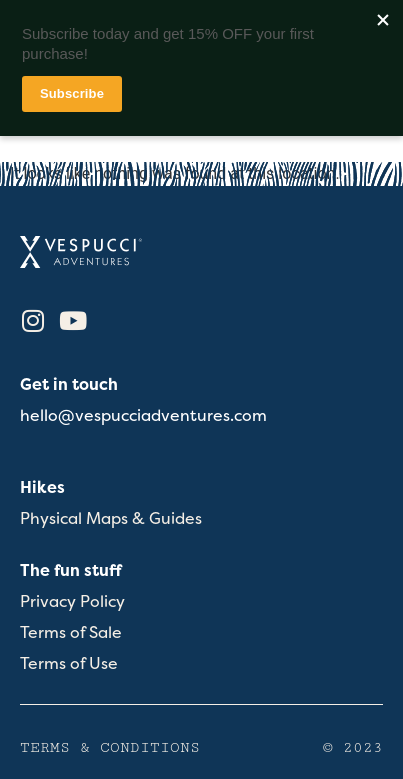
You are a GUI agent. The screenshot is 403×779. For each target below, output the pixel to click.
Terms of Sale (71, 632)
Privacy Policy (72, 601)
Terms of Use (69, 663)
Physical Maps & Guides (111, 518)
